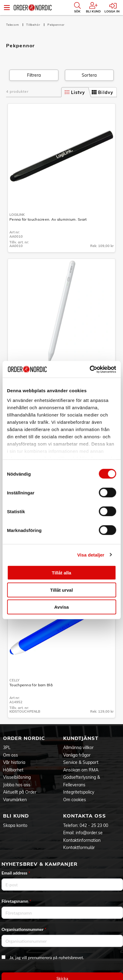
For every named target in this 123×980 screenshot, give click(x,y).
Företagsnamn (16, 901)
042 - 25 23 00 (94, 825)
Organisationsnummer (24, 929)
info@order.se (89, 833)
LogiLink (17, 215)
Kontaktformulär (79, 848)
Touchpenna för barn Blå (31, 685)
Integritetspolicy (79, 792)
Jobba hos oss (17, 785)
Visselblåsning (17, 777)
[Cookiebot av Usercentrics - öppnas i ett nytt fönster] (89, 369)
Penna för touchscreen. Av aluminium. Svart (48, 219)
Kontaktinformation (82, 840)
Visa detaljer (91, 555)
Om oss (10, 755)
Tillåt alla (62, 573)
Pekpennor (56, 25)
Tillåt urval (61, 590)
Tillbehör (34, 25)
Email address (16, 873)
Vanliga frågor (77, 755)
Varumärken (15, 800)
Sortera (89, 75)
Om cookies (75, 800)
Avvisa (62, 607)
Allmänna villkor (78, 748)
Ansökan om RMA (81, 770)
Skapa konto (15, 825)
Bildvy (102, 92)
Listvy (75, 92)
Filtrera (34, 75)
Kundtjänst (81, 738)
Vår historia (14, 762)
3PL (7, 748)
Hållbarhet (13, 770)
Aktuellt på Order (20, 792)
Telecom (13, 25)
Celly (14, 680)
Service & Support (81, 762)
